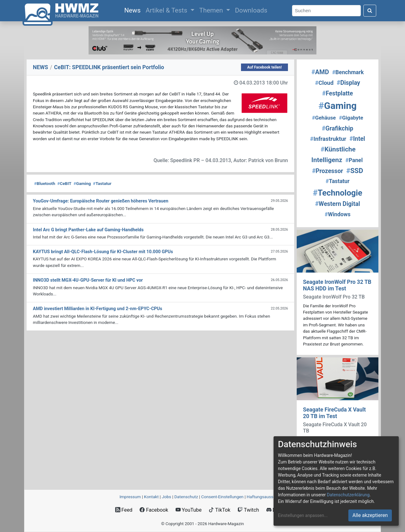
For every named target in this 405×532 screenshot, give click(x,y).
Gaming (82, 183)
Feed (124, 510)
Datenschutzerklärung (348, 495)
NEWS (41, 67)
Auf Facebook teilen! (265, 67)
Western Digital (338, 204)
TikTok (220, 510)
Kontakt (151, 497)
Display (349, 83)
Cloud (324, 83)
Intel (357, 139)
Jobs (167, 497)
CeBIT (64, 183)
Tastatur (102, 183)
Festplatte (337, 93)
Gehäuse (324, 118)
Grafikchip (337, 128)
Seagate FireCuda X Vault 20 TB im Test (334, 413)
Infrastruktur (328, 139)
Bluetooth (45, 183)
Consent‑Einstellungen (222, 497)
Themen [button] (212, 10)
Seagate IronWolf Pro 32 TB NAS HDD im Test (337, 285)
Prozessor (328, 171)
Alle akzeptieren (370, 515)
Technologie (337, 193)
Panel (354, 160)
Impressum (130, 497)
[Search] (326, 11)
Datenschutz (186, 497)
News (134, 10)
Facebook (154, 510)
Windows (338, 214)
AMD (320, 72)
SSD (355, 171)
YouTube (189, 510)
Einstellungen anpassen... (303, 515)
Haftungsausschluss (266, 497)
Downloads (251, 10)
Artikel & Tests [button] (167, 10)
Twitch (248, 510)
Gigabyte (351, 118)
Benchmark (348, 72)
